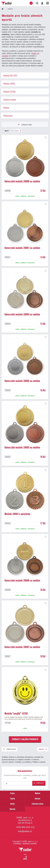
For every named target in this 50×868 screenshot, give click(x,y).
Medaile (38, 793)
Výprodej (12, 809)
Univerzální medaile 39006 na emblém (22, 580)
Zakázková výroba (37, 804)
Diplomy (37, 799)
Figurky (12, 799)
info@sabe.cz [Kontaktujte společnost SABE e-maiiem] (25, 831)
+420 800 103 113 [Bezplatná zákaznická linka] (25, 827)
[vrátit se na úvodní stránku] (25, 850)
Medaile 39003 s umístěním (17, 514)
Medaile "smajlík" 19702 (16, 714)
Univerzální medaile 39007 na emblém (22, 647)
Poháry (12, 793)
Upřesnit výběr (25, 124)
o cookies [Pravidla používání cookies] (17, 843)
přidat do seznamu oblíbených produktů (46, 138)
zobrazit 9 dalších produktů (25, 739)
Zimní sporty (15, 131)
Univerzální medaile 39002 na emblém (22, 381)
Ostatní (12, 804)
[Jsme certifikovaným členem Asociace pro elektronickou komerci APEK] (25, 857)
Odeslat (38, 783)
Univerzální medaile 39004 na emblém (22, 314)
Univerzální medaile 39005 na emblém (22, 447)
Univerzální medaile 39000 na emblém (22, 181)
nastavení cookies (30, 843)
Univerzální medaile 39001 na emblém (22, 248)
